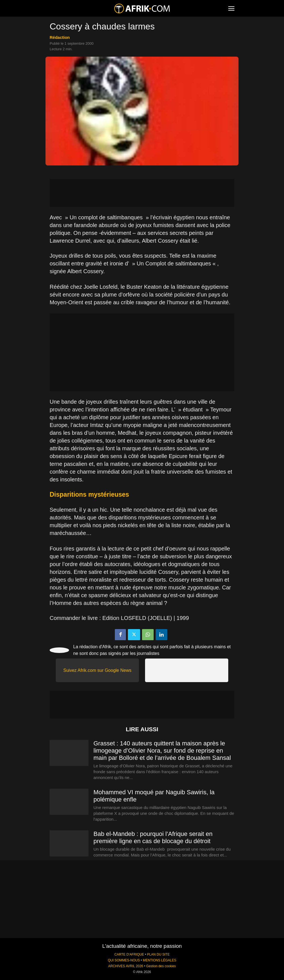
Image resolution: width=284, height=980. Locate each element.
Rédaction (60, 37)
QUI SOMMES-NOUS (124, 960)
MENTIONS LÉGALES (159, 960)
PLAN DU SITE (158, 954)
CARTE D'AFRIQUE (129, 954)
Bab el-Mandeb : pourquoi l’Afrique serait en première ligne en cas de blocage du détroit (153, 837)
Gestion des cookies (161, 966)
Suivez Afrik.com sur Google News (97, 670)
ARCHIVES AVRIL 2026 (126, 966)
